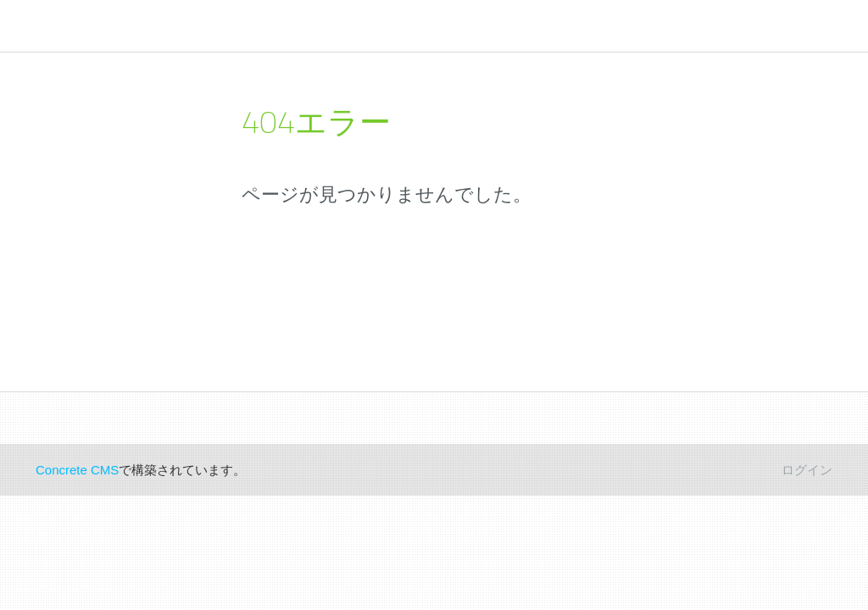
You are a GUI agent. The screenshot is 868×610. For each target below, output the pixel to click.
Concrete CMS (77, 470)
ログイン (807, 470)
